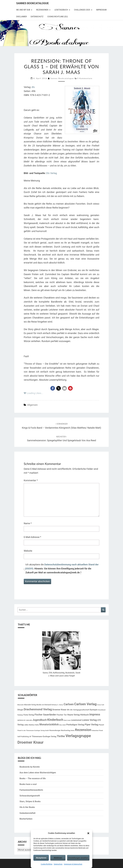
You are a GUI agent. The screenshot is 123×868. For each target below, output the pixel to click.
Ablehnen (58, 858)
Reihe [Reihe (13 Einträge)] (73, 730)
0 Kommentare (85, 78)
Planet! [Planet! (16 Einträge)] (101, 725)
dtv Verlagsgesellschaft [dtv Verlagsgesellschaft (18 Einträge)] (80, 710)
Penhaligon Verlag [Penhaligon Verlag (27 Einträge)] (75, 725)
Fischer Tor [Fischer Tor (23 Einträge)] (62, 715)
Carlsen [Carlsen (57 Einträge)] (69, 704)
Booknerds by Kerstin (30, 767)
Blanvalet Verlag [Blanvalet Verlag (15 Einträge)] (30, 705)
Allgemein (32, 405)
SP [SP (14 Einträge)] (30, 737)
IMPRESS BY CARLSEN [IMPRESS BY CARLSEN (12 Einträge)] (25, 720)
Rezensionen (42, 10)
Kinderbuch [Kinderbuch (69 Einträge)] (55, 720)
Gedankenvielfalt (27, 813)
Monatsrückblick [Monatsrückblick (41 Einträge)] (49, 725)
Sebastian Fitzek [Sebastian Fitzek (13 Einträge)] (97, 730)
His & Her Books (27, 807)
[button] (88, 833)
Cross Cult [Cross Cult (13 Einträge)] (101, 705)
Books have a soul (28, 784)
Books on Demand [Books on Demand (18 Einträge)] (44, 705)
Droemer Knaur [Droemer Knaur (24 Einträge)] (59, 710)
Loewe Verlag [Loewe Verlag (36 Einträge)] (89, 720)
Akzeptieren (41, 858)
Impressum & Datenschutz (73, 864)
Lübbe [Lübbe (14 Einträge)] (26, 725)
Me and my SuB (23, 10)
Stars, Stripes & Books (30, 801)
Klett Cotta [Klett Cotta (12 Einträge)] (67, 720)
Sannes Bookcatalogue (32, 3)
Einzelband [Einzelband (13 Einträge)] (102, 710)
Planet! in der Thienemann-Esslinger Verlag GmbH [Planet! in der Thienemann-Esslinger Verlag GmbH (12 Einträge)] (33, 731)
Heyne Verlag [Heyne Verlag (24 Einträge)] (73, 715)
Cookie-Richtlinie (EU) (58, 17)
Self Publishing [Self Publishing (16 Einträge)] (23, 737)
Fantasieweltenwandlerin (31, 790)
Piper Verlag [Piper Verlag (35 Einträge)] (91, 725)
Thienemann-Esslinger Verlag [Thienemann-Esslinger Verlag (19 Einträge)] (44, 736)
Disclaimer (22, 17)
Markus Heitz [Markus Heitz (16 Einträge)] (34, 725)
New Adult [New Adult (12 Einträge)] (62, 725)
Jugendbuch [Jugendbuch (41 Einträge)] (40, 720)
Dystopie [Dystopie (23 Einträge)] (93, 710)
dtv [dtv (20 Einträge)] (68, 710)
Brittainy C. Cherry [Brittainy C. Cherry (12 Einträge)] (57, 705)
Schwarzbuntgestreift (30, 796)
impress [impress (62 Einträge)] (95, 714)
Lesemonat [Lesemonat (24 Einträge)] (76, 720)
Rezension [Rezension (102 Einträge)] (83, 730)
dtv (33, 87)
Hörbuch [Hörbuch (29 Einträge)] (84, 715)
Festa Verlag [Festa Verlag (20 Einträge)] (29, 715)
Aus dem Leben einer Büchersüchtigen (38, 773)
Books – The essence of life (33, 778)
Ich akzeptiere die (62, 569)
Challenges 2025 (82, 10)
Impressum (101, 10)
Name (28, 523)
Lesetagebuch (61, 10)
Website (28, 551)
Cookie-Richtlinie (47, 864)
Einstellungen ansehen (78, 858)
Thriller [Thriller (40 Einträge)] (61, 736)
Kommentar (31, 480)
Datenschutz (58, 864)
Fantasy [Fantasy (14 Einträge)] (20, 715)
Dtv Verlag (52, 173)
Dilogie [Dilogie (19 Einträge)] (20, 710)
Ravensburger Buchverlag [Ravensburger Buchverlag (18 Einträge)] (60, 730)
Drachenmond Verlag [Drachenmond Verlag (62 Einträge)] (38, 709)
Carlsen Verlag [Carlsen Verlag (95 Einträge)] (85, 704)
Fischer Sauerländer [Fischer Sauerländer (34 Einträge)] (45, 715)
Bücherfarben (26, 819)
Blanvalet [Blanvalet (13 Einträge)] (21, 705)
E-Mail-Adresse (32, 537)
